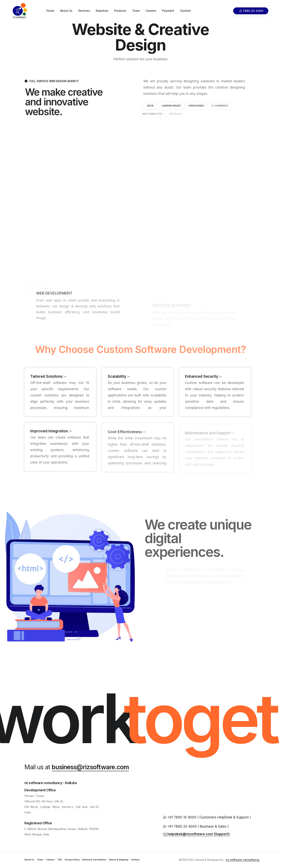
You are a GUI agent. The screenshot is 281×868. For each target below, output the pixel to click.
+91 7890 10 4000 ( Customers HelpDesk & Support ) (207, 817)
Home (50, 11)
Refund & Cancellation (94, 860)
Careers (151, 11)
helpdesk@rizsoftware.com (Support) (197, 834)
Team (136, 11)
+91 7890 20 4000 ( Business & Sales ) (196, 826)
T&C (60, 860)
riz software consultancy (243, 860)
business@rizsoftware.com (90, 767)
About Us (66, 11)
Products (120, 11)
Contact (185, 11)
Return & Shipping (119, 860)
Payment (168, 11)
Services (84, 11)
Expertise (102, 11)
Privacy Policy (72, 860)
